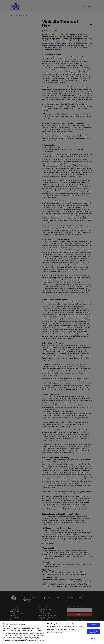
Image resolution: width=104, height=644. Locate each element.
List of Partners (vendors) (55, 634)
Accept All (93, 626)
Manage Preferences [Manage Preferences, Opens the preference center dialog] (93, 641)
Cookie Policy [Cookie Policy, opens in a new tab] (41, 642)
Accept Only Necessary (93, 633)
